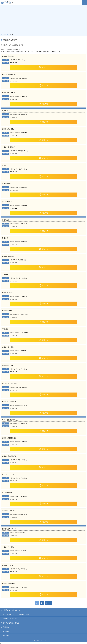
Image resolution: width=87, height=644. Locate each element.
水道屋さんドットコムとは (12, 610)
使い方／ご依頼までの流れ (12, 623)
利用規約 (6, 627)
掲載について (7, 636)
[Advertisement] (43, 20)
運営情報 (6, 631)
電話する (44, 67)
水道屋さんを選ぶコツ (10, 619)
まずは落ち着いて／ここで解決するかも (16, 614)
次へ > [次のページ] (48, 603)
